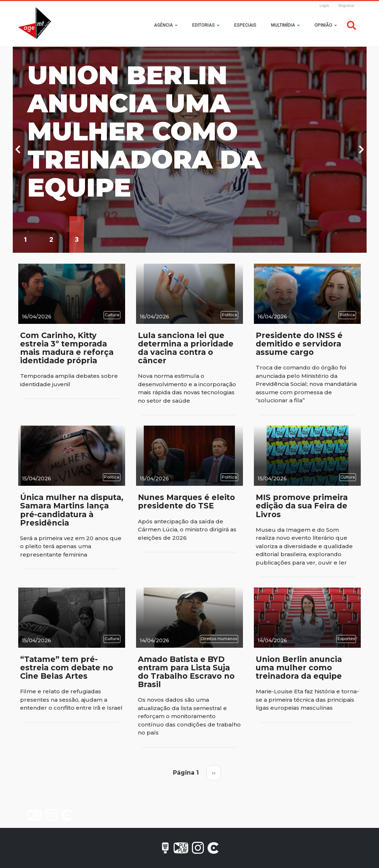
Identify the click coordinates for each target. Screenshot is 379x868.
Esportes (346, 639)
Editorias (206, 25)
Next (361, 150)
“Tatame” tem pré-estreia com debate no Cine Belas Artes (67, 668)
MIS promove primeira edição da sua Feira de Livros (302, 506)
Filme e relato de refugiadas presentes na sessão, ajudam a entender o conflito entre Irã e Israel (71, 700)
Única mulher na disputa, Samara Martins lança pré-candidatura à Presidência (72, 510)
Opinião (326, 25)
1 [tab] (26, 240)
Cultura (112, 315)
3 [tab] (77, 240)
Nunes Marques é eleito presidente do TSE (186, 501)
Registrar (347, 6)
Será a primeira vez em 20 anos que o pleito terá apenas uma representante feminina (71, 546)
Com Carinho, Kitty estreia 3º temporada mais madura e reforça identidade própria (67, 348)
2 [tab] (51, 240)
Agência (166, 25)
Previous (18, 150)
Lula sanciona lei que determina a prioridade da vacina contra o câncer (186, 348)
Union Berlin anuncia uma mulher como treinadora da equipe (144, 131)
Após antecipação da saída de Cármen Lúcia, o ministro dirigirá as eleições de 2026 (187, 530)
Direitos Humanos (219, 639)
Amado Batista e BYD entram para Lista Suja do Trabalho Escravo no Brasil (186, 672)
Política (229, 315)
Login (324, 6)
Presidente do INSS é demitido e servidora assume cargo (299, 344)
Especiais (245, 25)
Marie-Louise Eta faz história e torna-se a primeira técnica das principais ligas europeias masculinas (307, 700)
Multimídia (285, 25)
